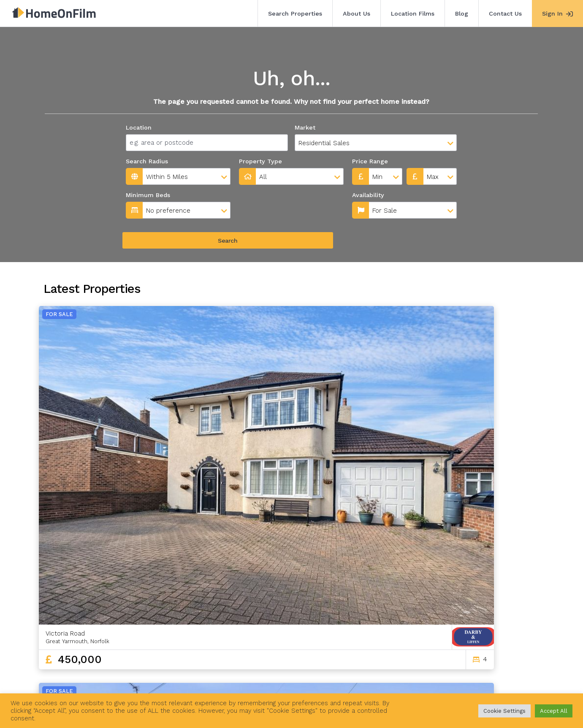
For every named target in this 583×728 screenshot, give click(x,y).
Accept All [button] (554, 711)
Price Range (370, 161)
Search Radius (147, 161)
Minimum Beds (148, 195)
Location (139, 127)
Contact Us (505, 14)
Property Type (260, 161)
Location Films (413, 14)
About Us (357, 14)
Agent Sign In (285, 681)
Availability (257, 195)
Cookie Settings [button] (504, 711)
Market (305, 127)
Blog (462, 14)
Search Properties (295, 14)
